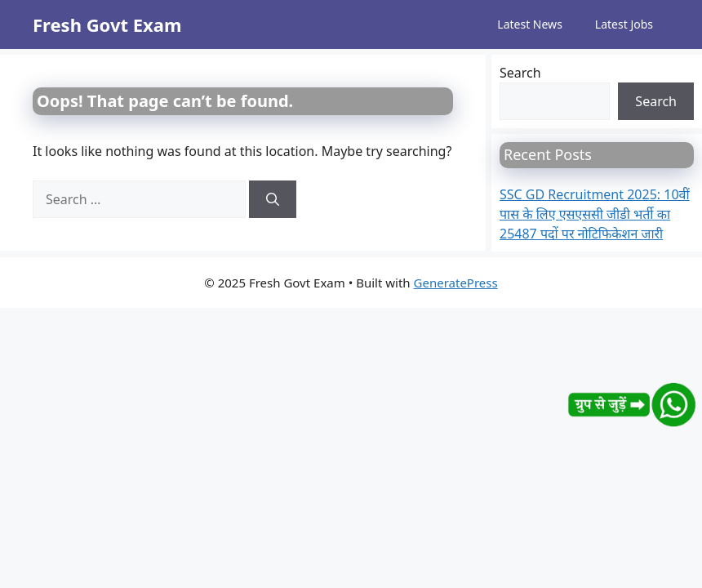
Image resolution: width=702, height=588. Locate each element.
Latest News (530, 24)
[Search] (273, 199)
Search (520, 73)
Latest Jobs (624, 24)
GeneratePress (456, 283)
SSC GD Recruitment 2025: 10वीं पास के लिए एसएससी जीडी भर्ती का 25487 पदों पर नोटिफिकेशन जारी (595, 214)
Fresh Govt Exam (107, 24)
